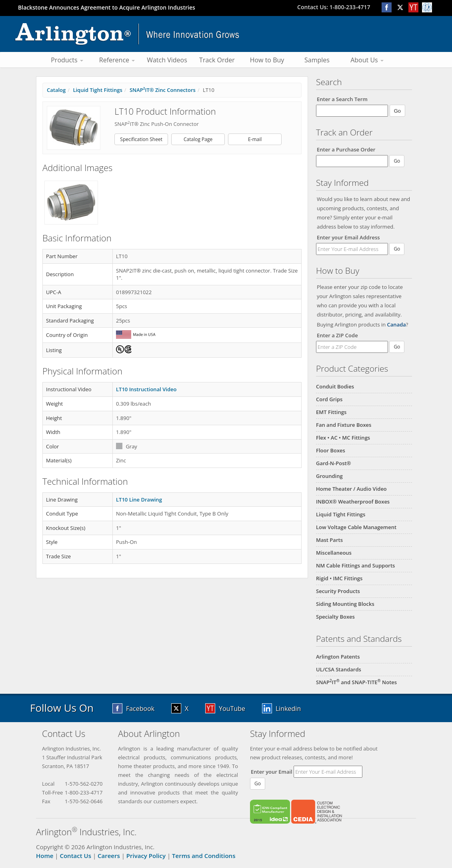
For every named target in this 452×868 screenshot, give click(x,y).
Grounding (329, 476)
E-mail (255, 139)
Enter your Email (272, 772)
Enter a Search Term (342, 99)
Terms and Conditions (204, 856)
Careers (109, 856)
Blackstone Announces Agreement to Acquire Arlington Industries (107, 7)
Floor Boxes (331, 450)
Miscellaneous (334, 553)
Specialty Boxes (335, 617)
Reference (117, 60)
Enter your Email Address (348, 237)
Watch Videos (167, 60)
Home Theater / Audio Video (351, 489)
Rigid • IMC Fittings (339, 578)
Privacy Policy (146, 856)
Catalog (56, 90)
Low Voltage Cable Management (356, 527)
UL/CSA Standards (339, 669)
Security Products (338, 591)
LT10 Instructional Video (146, 389)
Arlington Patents (338, 657)
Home (45, 856)
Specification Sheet (141, 139)
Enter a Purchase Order (346, 149)
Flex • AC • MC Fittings (343, 438)
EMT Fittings (331, 412)
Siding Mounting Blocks (345, 604)
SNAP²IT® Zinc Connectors (163, 90)
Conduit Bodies (335, 386)
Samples (317, 60)
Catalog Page (198, 139)
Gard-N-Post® (333, 463)
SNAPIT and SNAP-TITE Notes (356, 682)
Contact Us (75, 856)
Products (67, 60)
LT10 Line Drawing (139, 500)
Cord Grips (329, 399)
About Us (367, 60)
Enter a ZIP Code (337, 335)
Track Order (217, 60)
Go (397, 249)
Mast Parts (329, 540)
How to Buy (267, 60)
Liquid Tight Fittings (341, 514)
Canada (397, 325)
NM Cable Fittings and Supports (355, 565)
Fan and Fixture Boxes (344, 425)
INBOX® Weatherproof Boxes (353, 502)
